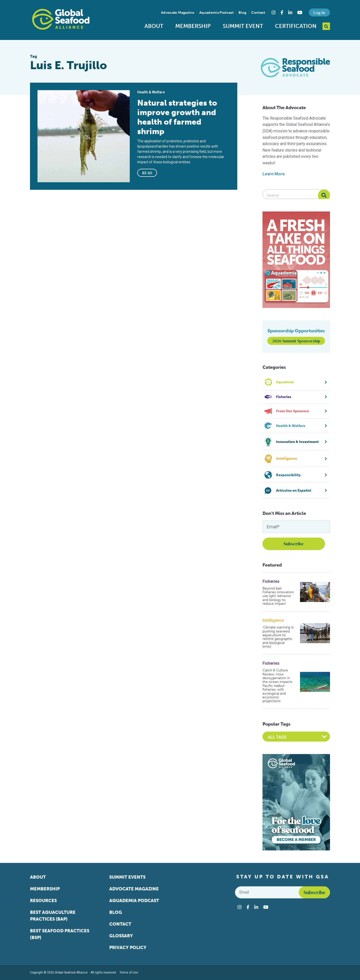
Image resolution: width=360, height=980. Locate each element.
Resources (43, 901)
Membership (193, 26)
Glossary (121, 936)
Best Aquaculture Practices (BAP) (53, 916)
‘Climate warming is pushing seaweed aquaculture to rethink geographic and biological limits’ (278, 637)
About (154, 26)
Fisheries (271, 581)
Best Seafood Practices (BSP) (60, 934)
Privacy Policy (128, 948)
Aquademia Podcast (216, 13)
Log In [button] (319, 12)
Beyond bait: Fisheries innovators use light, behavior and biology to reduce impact (278, 596)
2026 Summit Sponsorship (296, 341)
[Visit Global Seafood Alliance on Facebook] (282, 12)
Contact (258, 13)
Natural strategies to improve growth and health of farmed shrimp (177, 117)
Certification (296, 26)
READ (147, 173)
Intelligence (273, 620)
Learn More (274, 174)
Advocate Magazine (178, 13)
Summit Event (243, 26)
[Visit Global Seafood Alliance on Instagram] (273, 12)
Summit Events (127, 877)
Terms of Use (129, 973)
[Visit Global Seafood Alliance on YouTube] (300, 12)
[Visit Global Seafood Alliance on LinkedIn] (290, 12)
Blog (242, 13)
